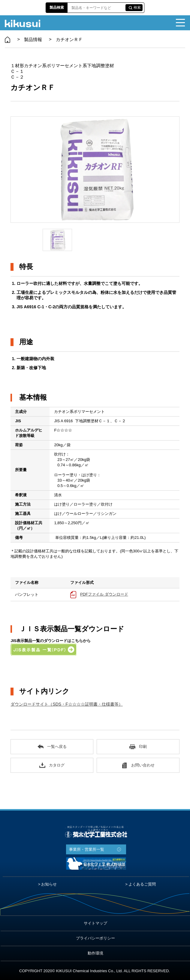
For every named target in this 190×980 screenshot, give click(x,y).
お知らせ (49, 884)
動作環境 (95, 953)
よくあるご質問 (142, 884)
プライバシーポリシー (95, 938)
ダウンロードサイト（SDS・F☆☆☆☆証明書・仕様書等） (66, 704)
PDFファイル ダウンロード (104, 594)
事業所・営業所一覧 (87, 849)
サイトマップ (95, 923)
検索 (137, 7)
